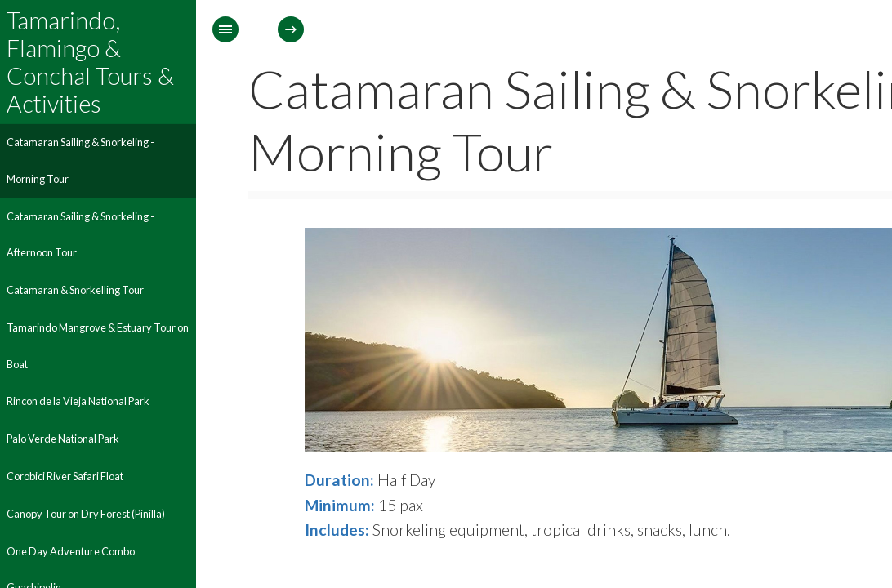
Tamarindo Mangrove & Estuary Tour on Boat (98, 346)
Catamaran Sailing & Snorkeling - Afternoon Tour (80, 235)
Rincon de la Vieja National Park (78, 401)
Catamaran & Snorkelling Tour (75, 290)
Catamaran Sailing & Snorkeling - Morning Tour (80, 160)
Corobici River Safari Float (65, 476)
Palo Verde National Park (63, 439)
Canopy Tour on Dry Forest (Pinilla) (86, 514)
